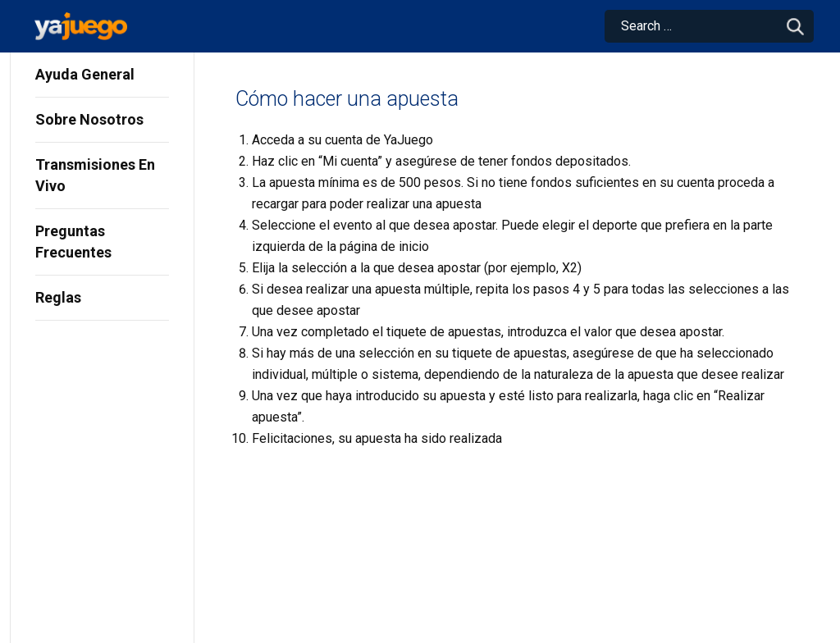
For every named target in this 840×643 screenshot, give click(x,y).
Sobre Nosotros (89, 119)
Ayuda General (85, 74)
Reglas (58, 297)
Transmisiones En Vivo (95, 175)
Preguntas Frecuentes (73, 242)
